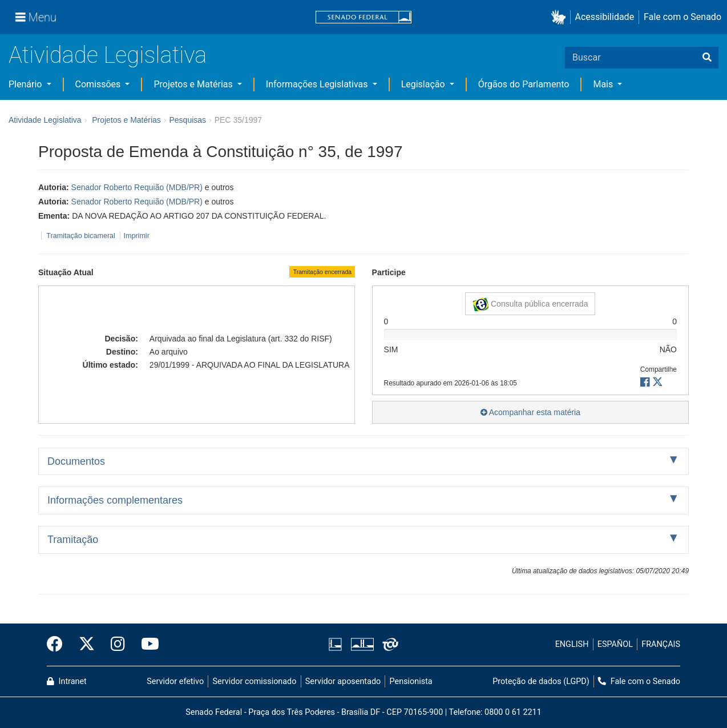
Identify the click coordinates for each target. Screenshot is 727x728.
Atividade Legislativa (108, 55)
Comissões (99, 84)
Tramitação (73, 540)
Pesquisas (187, 120)
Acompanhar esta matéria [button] (530, 412)
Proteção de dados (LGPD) (541, 681)
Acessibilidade (605, 17)
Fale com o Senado (682, 17)
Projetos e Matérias (194, 84)
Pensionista (411, 681)
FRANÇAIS (661, 644)
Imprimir (136, 236)
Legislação (424, 84)
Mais (604, 84)
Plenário (26, 84)
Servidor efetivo (175, 681)
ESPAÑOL (615, 644)
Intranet (67, 681)
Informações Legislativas (318, 84)
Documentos (76, 461)
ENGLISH (572, 644)
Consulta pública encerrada (530, 304)
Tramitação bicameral (81, 236)
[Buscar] (707, 58)
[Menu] (36, 17)
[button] (561, 17)
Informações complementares (115, 500)
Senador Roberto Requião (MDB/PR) (137, 187)
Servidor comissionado (255, 681)
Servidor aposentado (343, 681)
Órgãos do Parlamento (524, 84)
